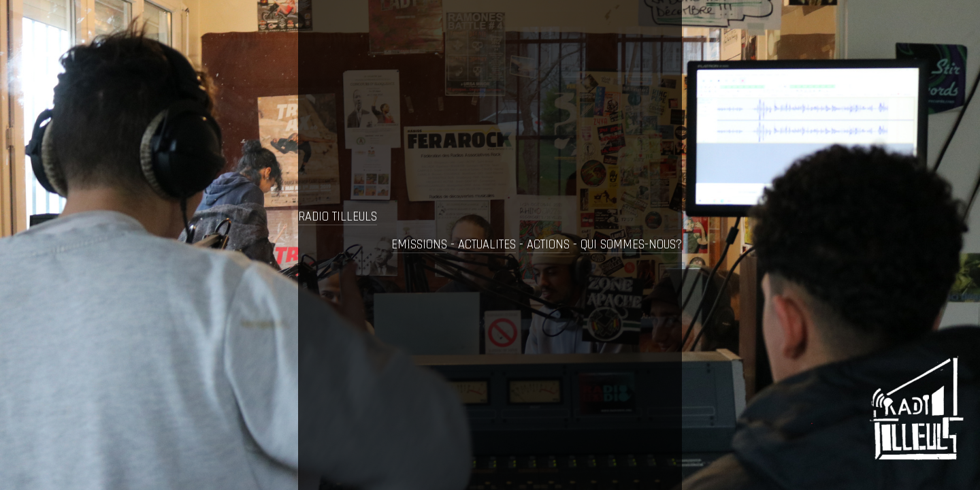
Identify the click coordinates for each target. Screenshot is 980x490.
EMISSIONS (419, 245)
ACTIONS (548, 245)
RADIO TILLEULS (338, 217)
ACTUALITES (487, 245)
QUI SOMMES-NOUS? (631, 245)
